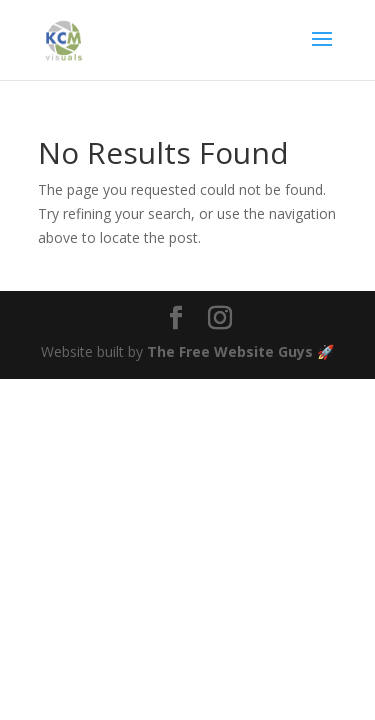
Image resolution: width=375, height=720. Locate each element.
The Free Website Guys (230, 351)
